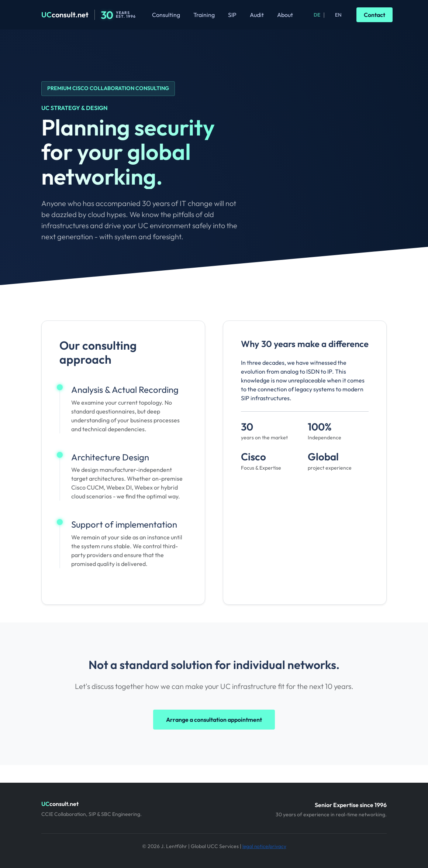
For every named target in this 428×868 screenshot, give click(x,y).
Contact (374, 15)
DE (317, 15)
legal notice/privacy (264, 846)
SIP (232, 15)
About (285, 15)
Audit (257, 15)
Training (204, 15)
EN (338, 15)
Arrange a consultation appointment (214, 720)
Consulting (166, 15)
